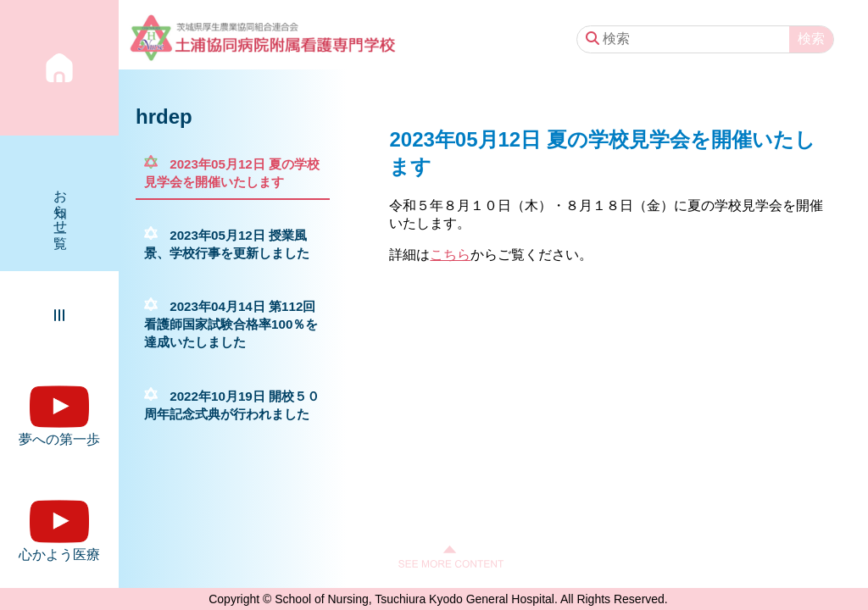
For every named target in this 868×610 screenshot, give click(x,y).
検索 (811, 39)
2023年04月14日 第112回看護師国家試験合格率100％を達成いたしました (231, 324)
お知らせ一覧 (61, 203)
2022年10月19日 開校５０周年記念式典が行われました (232, 405)
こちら (450, 255)
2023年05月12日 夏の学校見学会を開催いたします (232, 173)
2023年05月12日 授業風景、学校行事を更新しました (227, 244)
